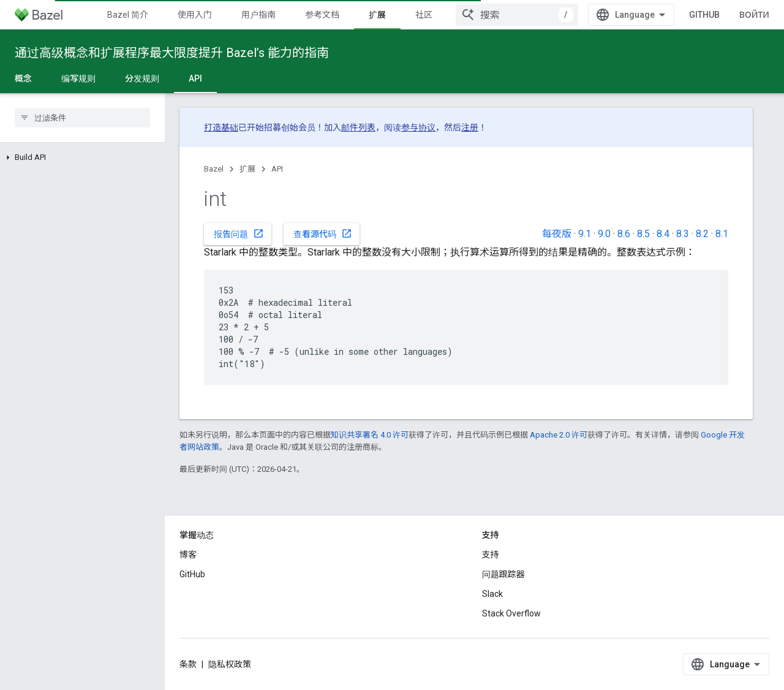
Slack (492, 594)
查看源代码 (323, 233)
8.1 (722, 234)
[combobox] (517, 15)
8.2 (702, 234)
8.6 (624, 234)
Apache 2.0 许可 (559, 435)
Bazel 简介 (128, 15)
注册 (470, 127)
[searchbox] (82, 118)
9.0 (604, 234)
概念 (23, 78)
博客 (188, 555)
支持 (491, 555)
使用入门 (195, 15)
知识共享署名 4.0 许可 (370, 435)
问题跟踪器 (503, 574)
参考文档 (322, 15)
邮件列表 (358, 127)
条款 (188, 664)
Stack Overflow (511, 613)
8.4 (663, 234)
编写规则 (78, 78)
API (277, 169)
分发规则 (142, 78)
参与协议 (418, 127)
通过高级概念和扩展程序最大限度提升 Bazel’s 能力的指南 (172, 53)
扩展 (247, 169)
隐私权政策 (230, 664)
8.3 (683, 234)
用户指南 (258, 15)
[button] (82, 157)
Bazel (214, 169)
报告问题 (239, 233)
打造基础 (221, 127)
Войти (754, 15)
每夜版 (557, 234)
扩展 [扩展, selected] (377, 15)
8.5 (643, 234)
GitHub (704, 15)
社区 (424, 15)
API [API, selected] (195, 78)
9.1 (585, 234)
